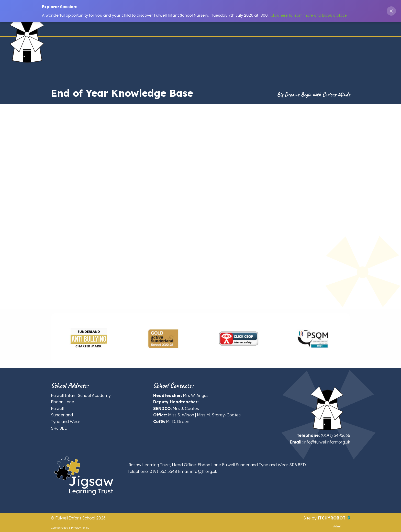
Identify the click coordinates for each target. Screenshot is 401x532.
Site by (310, 518)
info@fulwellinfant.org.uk (327, 442)
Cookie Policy (59, 528)
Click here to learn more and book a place (309, 15)
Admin (338, 526)
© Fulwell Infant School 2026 (78, 518)
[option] (88, 339)
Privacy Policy (80, 528)
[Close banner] (391, 11)
